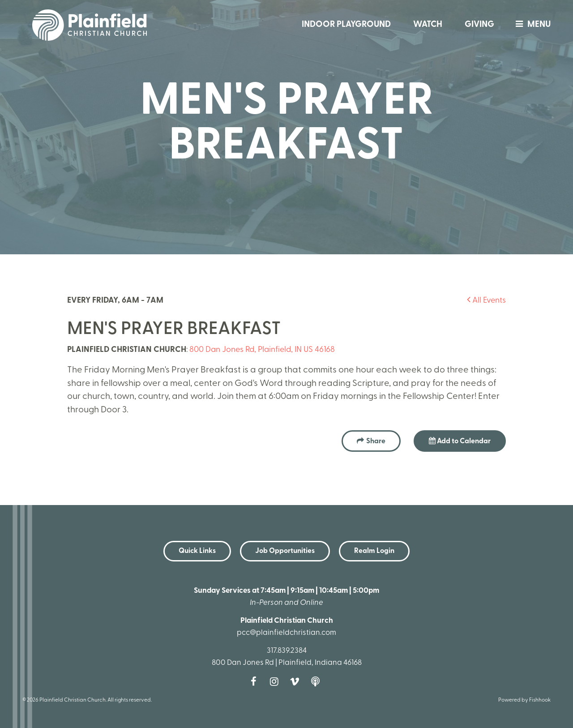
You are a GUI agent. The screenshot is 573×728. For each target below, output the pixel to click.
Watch (428, 25)
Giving (479, 25)
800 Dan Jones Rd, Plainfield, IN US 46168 (262, 350)
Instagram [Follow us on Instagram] (276, 681)
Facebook (256, 681)
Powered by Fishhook (524, 700)
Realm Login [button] (374, 551)
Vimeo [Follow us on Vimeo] (297, 681)
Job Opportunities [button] (285, 551)
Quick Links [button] (197, 551)
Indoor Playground (346, 25)
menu (531, 25)
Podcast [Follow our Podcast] (317, 681)
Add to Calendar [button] (460, 441)
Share (376, 441)
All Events (486, 301)
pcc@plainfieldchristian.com (286, 633)
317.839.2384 (287, 651)
